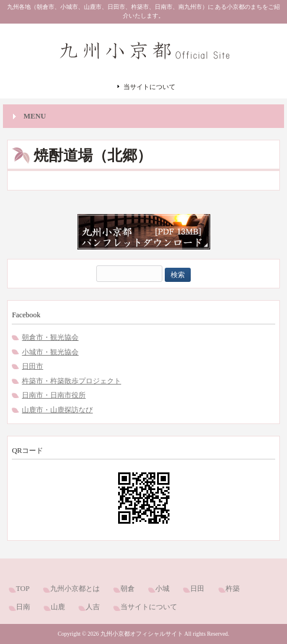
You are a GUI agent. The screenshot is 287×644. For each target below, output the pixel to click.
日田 (197, 589)
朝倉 (128, 589)
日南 (23, 607)
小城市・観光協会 (50, 352)
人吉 (93, 607)
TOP (23, 589)
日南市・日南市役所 (54, 395)
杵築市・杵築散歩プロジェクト (71, 381)
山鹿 (58, 607)
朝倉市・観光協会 (50, 337)
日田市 (32, 366)
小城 (162, 589)
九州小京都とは (75, 589)
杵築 (233, 589)
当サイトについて (149, 87)
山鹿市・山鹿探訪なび (57, 410)
